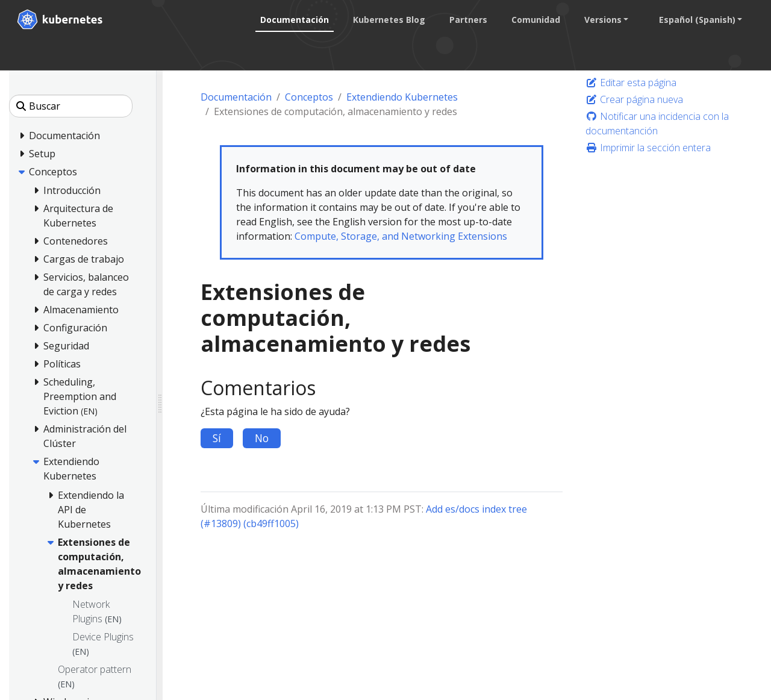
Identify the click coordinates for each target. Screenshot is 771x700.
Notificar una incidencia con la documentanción (657, 123)
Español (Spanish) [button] (697, 20)
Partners (468, 20)
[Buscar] (71, 106)
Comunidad (535, 20)
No (262, 438)
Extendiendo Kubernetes (402, 97)
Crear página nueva (634, 99)
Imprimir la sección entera (648, 148)
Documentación (294, 20)
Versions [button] (602, 20)
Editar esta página (631, 83)
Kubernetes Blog (389, 20)
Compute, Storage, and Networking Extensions (401, 236)
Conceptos (309, 97)
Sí (217, 438)
